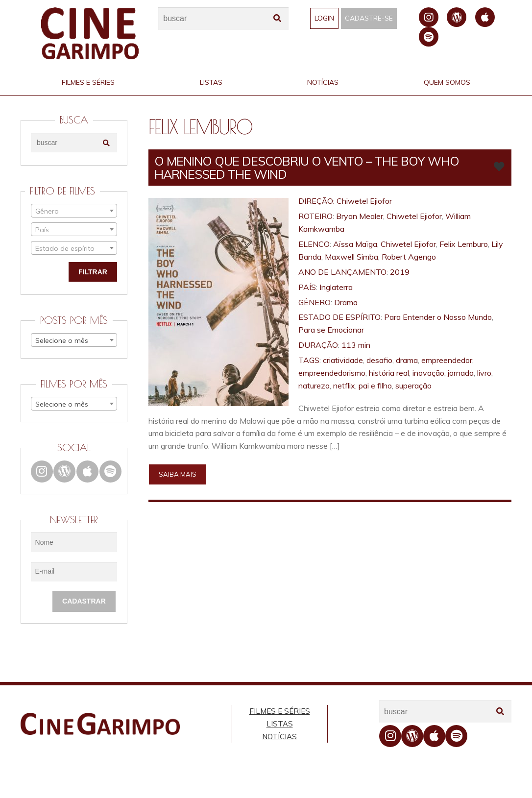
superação (413, 386)
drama (407, 360)
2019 (400, 272)
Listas (211, 82)
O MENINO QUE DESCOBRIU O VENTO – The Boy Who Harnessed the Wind (307, 168)
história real (389, 373)
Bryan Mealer (360, 216)
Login (324, 18)
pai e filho (375, 386)
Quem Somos (447, 82)
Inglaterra (336, 287)
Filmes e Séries (88, 82)
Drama (346, 302)
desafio (379, 360)
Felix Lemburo (464, 244)
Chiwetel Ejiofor (364, 201)
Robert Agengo (409, 257)
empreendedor (447, 360)
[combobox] (74, 211)
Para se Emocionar (331, 330)
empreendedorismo (332, 373)
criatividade (343, 360)
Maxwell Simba (351, 257)
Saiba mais (178, 474)
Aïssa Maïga (355, 244)
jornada (461, 373)
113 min (356, 345)
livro (484, 373)
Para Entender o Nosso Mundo (438, 317)
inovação (428, 373)
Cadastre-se (369, 18)
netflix (344, 386)
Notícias (323, 82)
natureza (314, 386)
